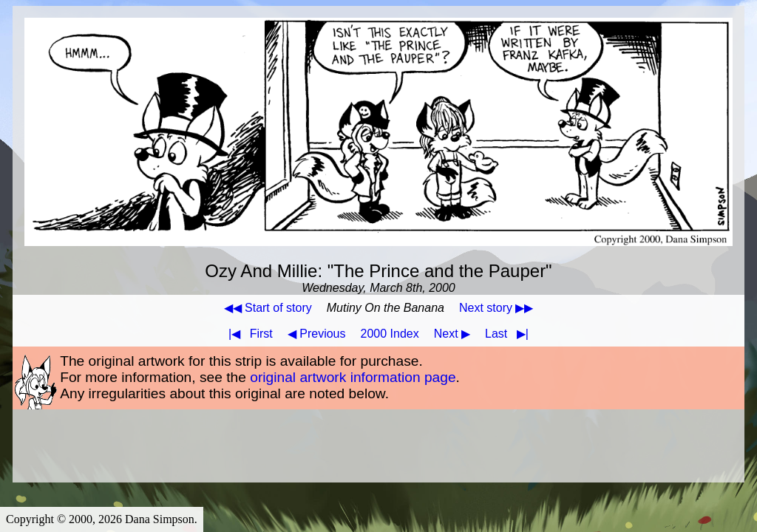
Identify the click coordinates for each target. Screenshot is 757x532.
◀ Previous (317, 334)
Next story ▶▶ (496, 308)
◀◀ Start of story (268, 308)
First (248, 334)
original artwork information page (353, 377)
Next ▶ (452, 334)
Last (510, 334)
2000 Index (390, 334)
